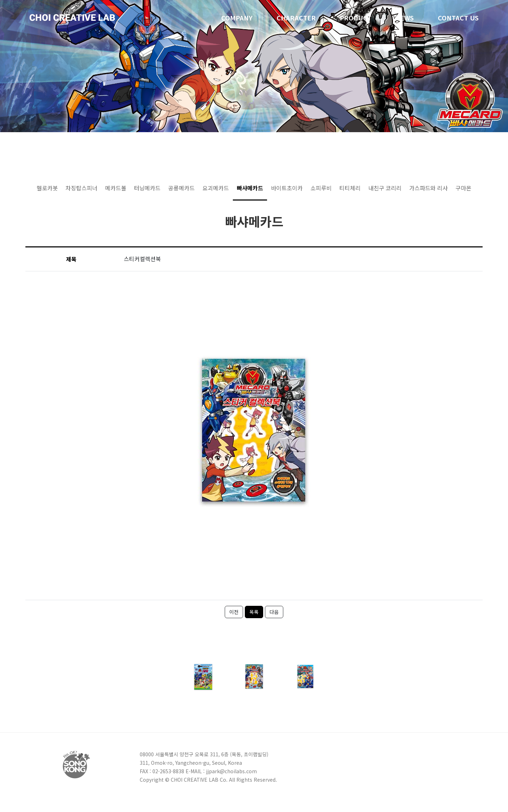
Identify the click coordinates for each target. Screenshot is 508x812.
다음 (274, 612)
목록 (254, 612)
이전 (234, 612)
